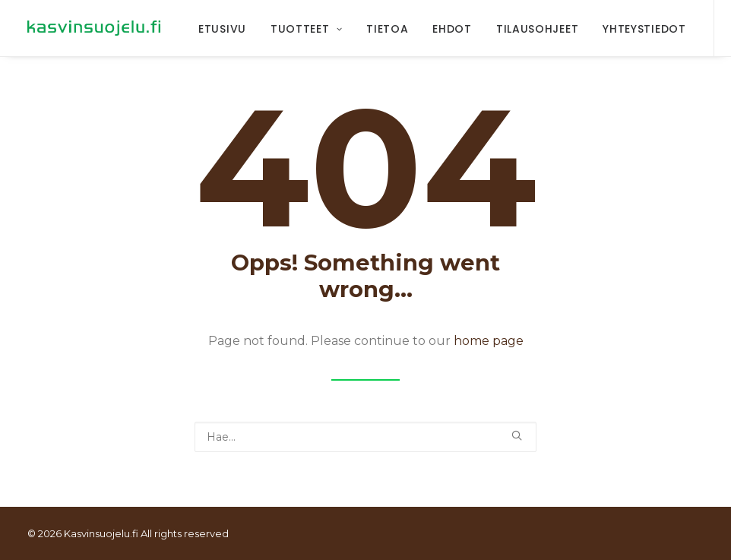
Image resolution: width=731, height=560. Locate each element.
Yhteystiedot (644, 29)
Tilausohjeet (537, 29)
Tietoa (387, 29)
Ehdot (452, 29)
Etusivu (222, 29)
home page (489, 341)
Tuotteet (306, 29)
